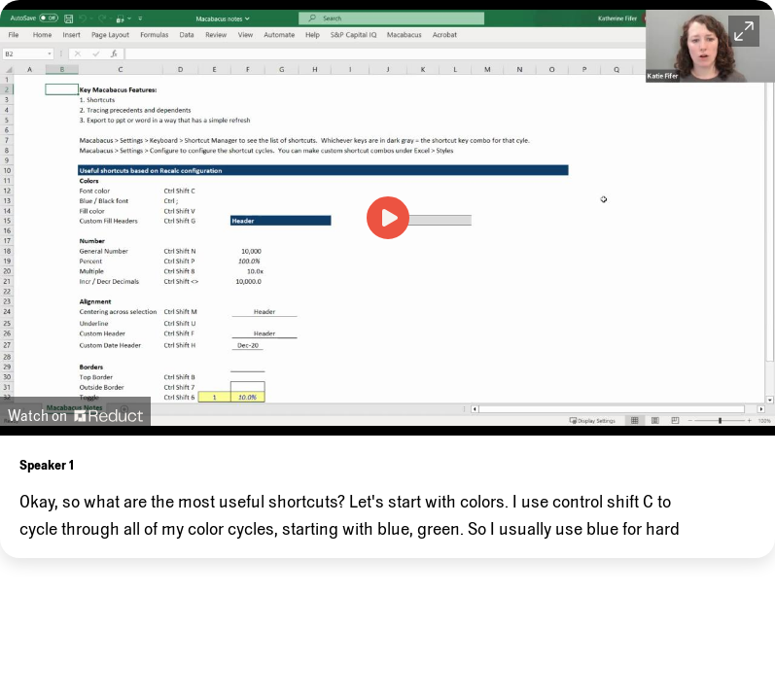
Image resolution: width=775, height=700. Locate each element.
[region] (387, 497)
